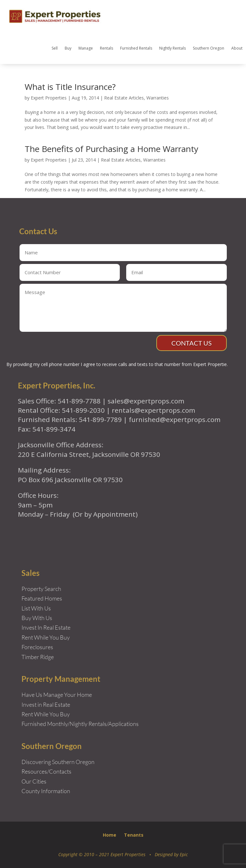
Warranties (158, 98)
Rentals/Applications (114, 724)
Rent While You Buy (46, 714)
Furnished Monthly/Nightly (54, 724)
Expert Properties (49, 98)
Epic (184, 854)
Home (110, 835)
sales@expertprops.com (146, 401)
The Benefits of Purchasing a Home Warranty (111, 149)
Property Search (41, 589)
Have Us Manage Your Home (57, 695)
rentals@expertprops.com (153, 410)
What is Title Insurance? (70, 87)
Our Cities (34, 781)
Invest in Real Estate (46, 705)
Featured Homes (42, 598)
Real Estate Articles (124, 98)
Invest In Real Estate (46, 627)
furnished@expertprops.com (175, 419)
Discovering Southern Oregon (58, 762)
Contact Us (192, 343)
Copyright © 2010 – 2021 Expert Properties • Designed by (119, 854)
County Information (46, 791)
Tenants (134, 835)
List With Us (36, 608)
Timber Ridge (38, 657)
